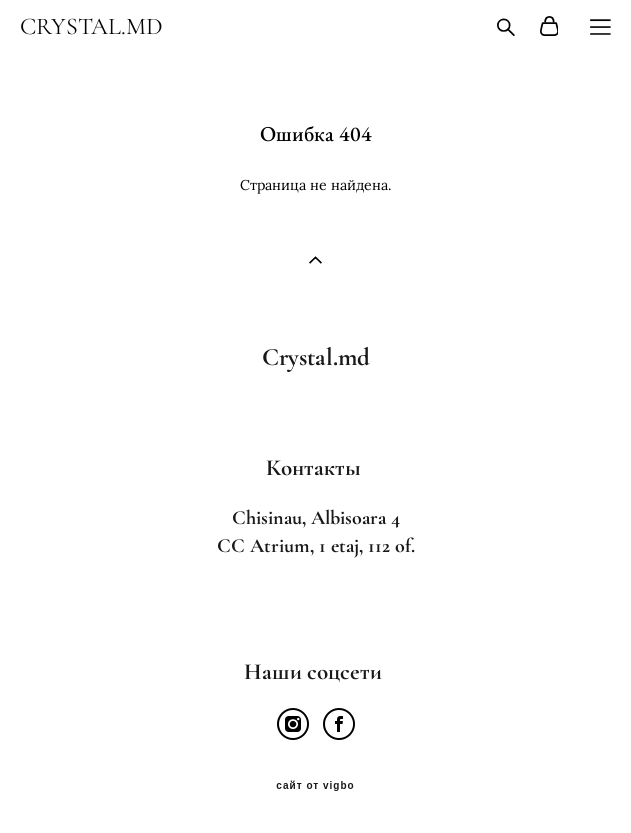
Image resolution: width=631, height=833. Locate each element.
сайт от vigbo (315, 786)
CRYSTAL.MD (91, 27)
